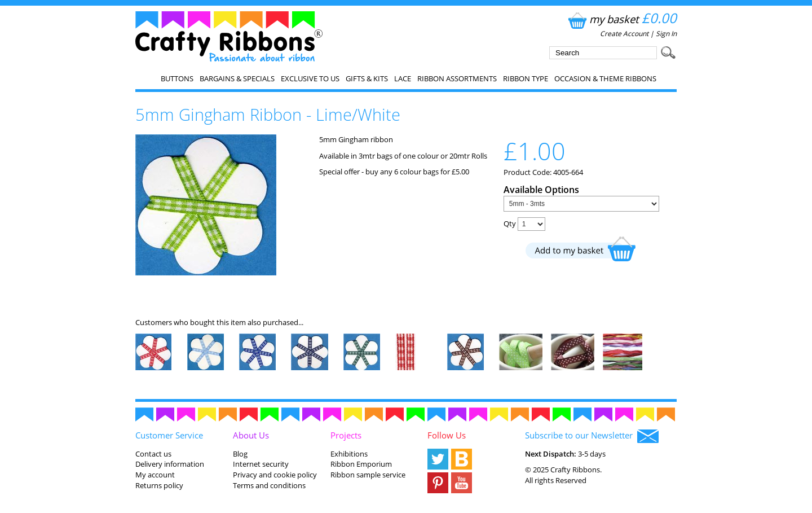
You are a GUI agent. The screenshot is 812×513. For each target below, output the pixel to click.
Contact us (153, 454)
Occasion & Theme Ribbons (605, 78)
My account (155, 475)
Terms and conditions (269, 485)
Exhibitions (349, 454)
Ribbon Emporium (361, 464)
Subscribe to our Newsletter (592, 436)
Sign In (666, 34)
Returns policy (159, 485)
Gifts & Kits (367, 78)
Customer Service (169, 435)
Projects (346, 435)
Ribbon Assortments (457, 78)
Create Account (624, 34)
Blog (240, 454)
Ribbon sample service (368, 475)
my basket (621, 19)
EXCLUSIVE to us (310, 78)
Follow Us (447, 435)
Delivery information (170, 464)
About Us (251, 435)
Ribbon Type (526, 78)
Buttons (177, 78)
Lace (403, 78)
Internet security (261, 464)
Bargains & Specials (237, 78)
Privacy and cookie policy (275, 475)
